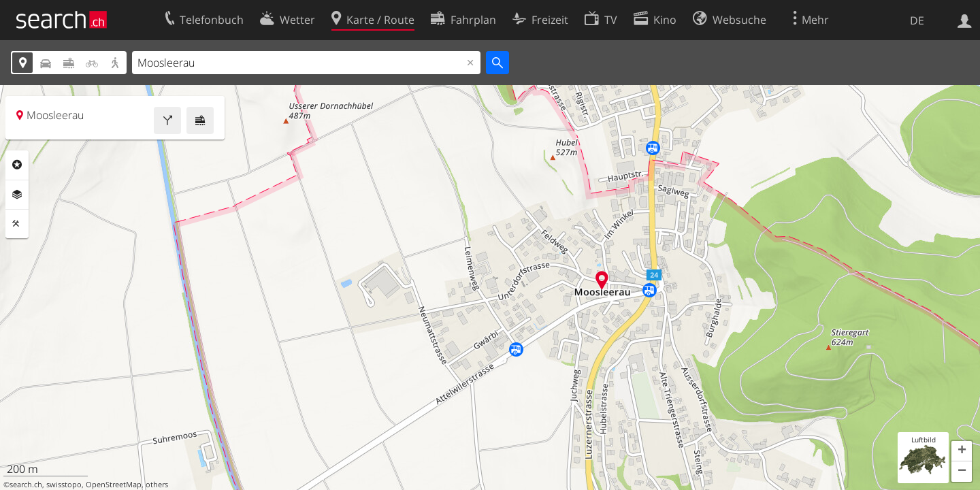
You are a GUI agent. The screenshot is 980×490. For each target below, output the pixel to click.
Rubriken (17, 165)
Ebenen (17, 195)
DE (917, 20)
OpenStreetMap (114, 485)
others (157, 485)
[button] (962, 451)
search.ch (26, 485)
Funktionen (17, 224)
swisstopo (64, 485)
